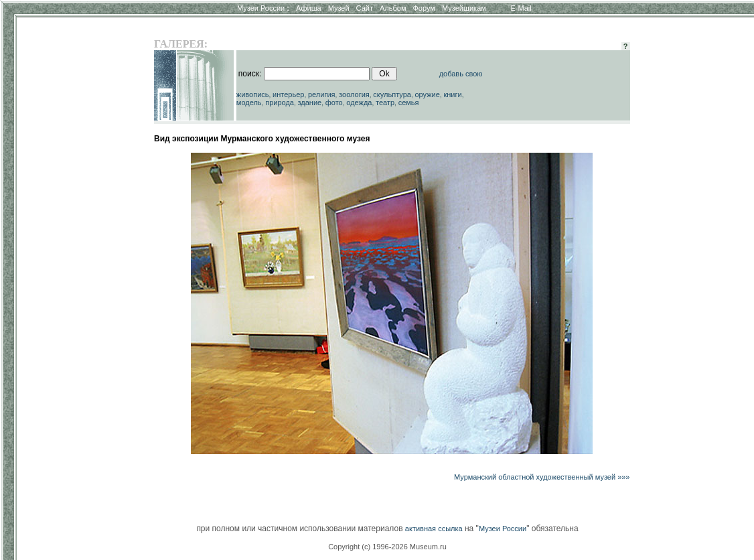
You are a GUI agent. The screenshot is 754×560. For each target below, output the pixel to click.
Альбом (393, 8)
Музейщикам (464, 8)
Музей (339, 8)
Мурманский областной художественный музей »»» (542, 477)
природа (280, 102)
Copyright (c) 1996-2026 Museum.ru (387, 547)
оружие (428, 94)
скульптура (392, 94)
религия (322, 94)
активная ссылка (434, 529)
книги (452, 94)
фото (334, 102)
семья (409, 102)
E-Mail (521, 8)
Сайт (365, 8)
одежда (359, 102)
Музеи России (263, 8)
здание (309, 102)
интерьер (288, 94)
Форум (424, 8)
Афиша (309, 8)
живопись (253, 94)
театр (385, 102)
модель (249, 102)
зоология (354, 94)
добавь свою (461, 74)
